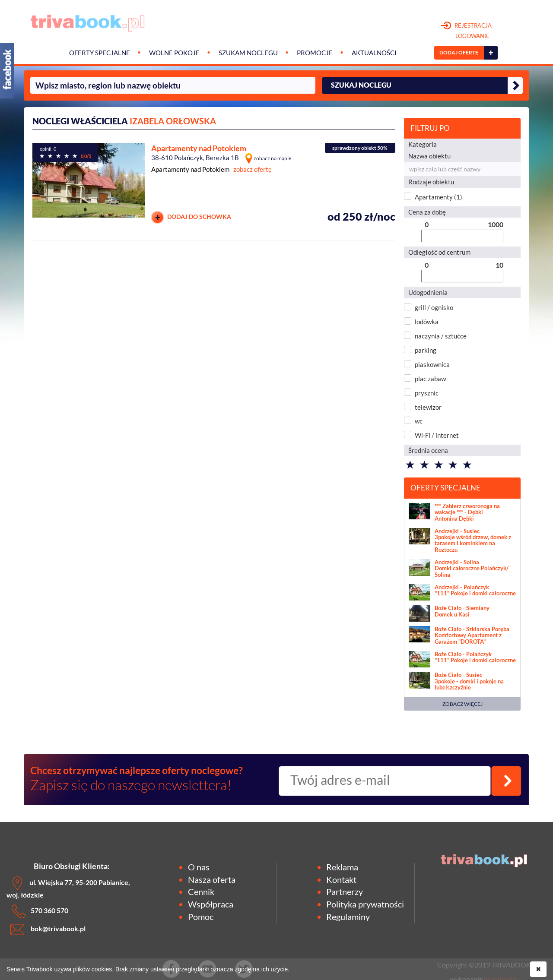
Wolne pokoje (174, 53)
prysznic (427, 393)
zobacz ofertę (253, 169)
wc (419, 421)
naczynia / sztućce (441, 336)
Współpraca (211, 904)
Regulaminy (348, 917)
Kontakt (341, 879)
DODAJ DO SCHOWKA (191, 217)
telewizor (428, 407)
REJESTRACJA (466, 31)
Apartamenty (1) (439, 197)
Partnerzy (345, 891)
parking (426, 350)
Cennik (201, 891)
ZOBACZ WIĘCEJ (462, 704)
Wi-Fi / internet (437, 435)
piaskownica (432, 364)
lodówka (427, 322)
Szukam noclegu (248, 53)
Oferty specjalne (100, 53)
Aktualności (374, 53)
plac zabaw (430, 379)
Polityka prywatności (365, 904)
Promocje (315, 53)
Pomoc (201, 917)
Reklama (342, 867)
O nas (199, 867)
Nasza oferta (212, 879)
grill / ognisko (434, 307)
